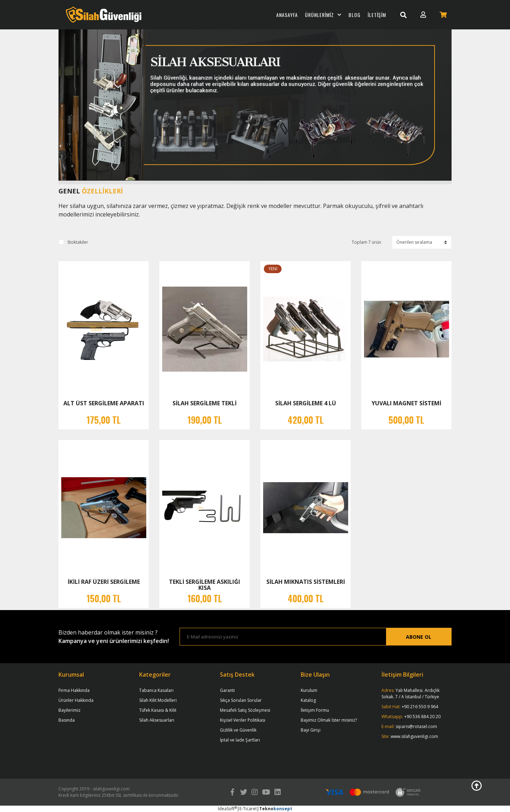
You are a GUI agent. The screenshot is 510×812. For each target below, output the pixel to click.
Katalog (308, 700)
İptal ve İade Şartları (240, 740)
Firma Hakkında (74, 690)
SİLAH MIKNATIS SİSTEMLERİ (306, 582)
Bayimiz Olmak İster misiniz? (329, 720)
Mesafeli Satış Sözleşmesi (245, 710)
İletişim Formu (315, 710)
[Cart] (443, 15)
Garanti (227, 690)
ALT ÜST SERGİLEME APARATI (104, 403)
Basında (67, 720)
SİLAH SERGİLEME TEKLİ (205, 403)
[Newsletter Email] (283, 637)
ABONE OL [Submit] (419, 637)
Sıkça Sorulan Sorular (241, 700)
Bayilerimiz (69, 710)
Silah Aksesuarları (157, 720)
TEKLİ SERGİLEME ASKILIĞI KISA (205, 585)
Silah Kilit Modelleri (158, 700)
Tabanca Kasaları (156, 690)
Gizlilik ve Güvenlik (238, 730)
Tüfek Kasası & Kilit (158, 710)
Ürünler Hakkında (76, 700)
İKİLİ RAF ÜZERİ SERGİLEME (104, 582)
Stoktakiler (78, 242)
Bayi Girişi (311, 730)
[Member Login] (423, 15)
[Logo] (104, 15)
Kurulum (309, 690)
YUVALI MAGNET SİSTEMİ (406, 403)
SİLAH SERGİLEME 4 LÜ (306, 403)
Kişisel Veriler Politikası (243, 720)
